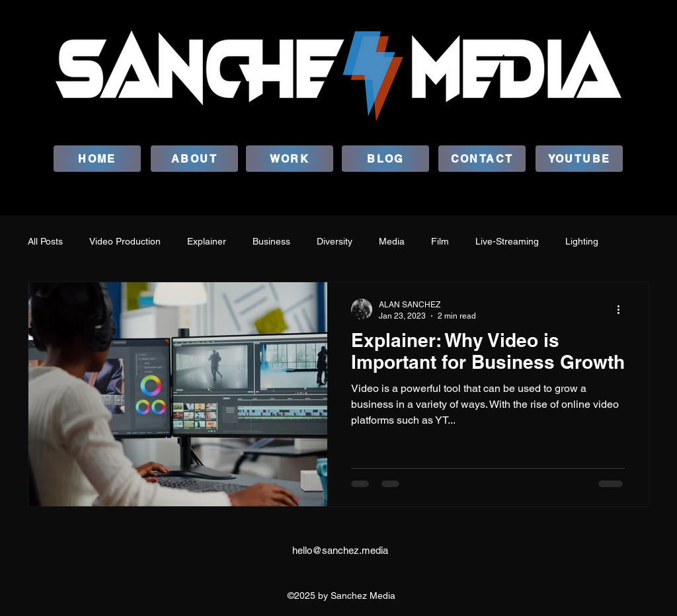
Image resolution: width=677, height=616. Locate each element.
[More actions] (623, 309)
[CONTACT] (482, 159)
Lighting (582, 241)
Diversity (335, 241)
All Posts (45, 241)
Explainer (207, 241)
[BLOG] (385, 159)
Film (440, 241)
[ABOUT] (194, 159)
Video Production (125, 241)
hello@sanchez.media (340, 550)
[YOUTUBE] (579, 159)
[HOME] (97, 159)
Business (271, 241)
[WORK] (290, 159)
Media (392, 241)
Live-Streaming (507, 241)
